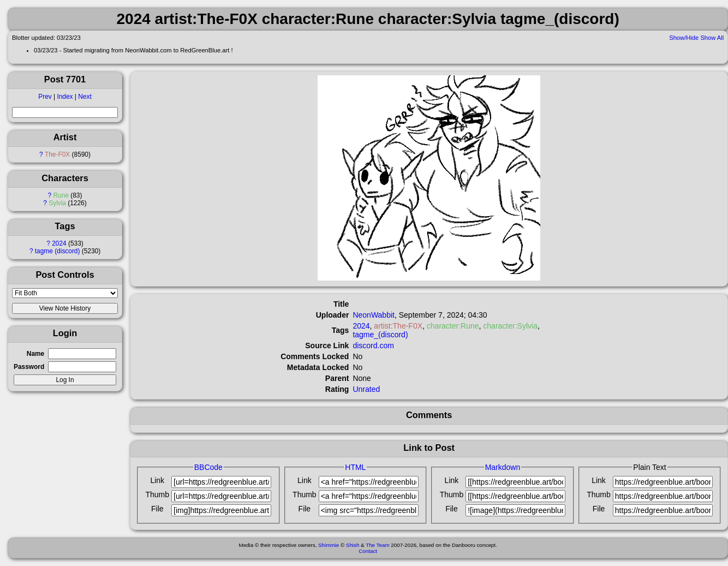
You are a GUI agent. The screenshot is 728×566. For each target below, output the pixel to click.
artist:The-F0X (398, 326)
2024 (59, 243)
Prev (45, 97)
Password (29, 367)
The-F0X (57, 154)
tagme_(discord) (380, 335)
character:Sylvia (510, 326)
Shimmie (329, 545)
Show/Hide (684, 38)
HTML (355, 467)
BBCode (208, 467)
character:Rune (453, 326)
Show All (712, 38)
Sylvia (57, 203)
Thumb (158, 494)
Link (157, 480)
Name (35, 354)
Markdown (503, 467)
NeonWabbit (374, 315)
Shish (353, 545)
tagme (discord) (58, 251)
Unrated (366, 389)
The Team (377, 545)
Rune (61, 195)
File (157, 509)
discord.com (373, 345)
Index (65, 97)
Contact (368, 551)
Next (85, 97)
